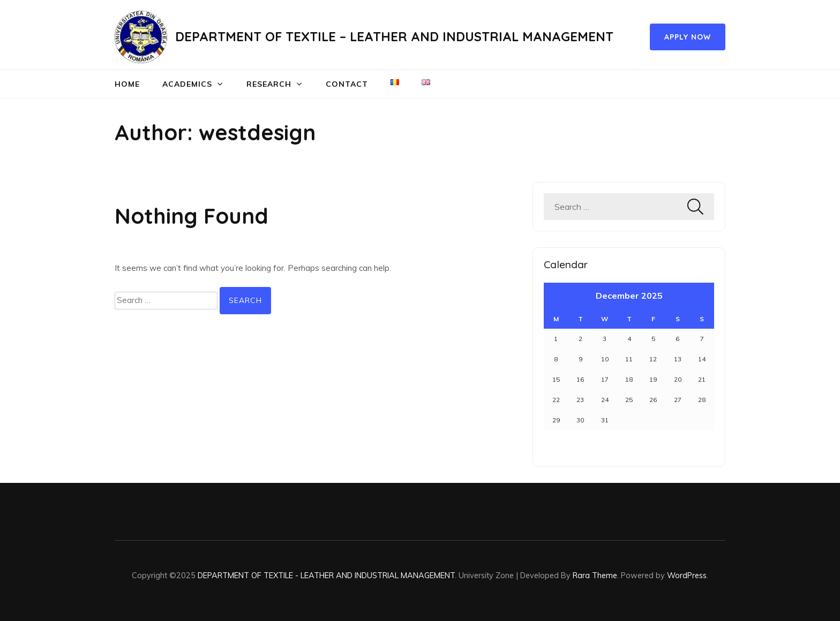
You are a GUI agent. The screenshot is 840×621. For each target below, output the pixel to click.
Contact (347, 84)
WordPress (687, 575)
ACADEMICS (187, 84)
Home (127, 84)
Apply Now (688, 37)
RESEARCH (269, 84)
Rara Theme (595, 575)
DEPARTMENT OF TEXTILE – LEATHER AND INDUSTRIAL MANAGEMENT (394, 36)
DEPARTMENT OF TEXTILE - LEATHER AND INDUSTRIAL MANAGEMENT (326, 575)
